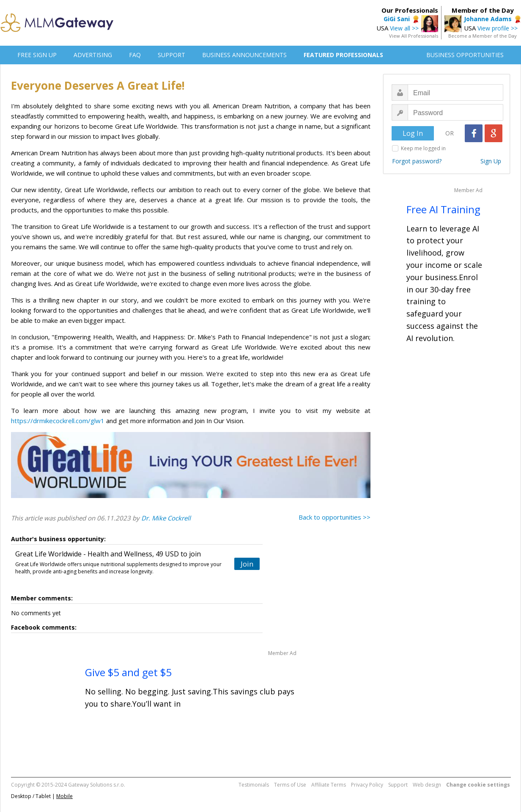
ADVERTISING (93, 55)
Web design (427, 785)
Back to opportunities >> (335, 517)
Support (398, 785)
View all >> (404, 28)
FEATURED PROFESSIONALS (343, 55)
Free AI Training (443, 209)
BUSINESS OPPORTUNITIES (465, 55)
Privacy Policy (367, 785)
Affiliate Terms (329, 785)
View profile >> (498, 28)
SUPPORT (171, 55)
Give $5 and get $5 (128, 672)
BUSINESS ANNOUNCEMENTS (244, 55)
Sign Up (491, 161)
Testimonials (254, 785)
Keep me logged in (423, 148)
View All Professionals (414, 36)
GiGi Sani (397, 19)
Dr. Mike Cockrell (166, 518)
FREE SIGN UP (37, 55)
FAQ (135, 55)
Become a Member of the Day (483, 36)
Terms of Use (290, 785)
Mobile (64, 796)
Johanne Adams (488, 19)
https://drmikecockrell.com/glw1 (58, 421)
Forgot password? (417, 161)
